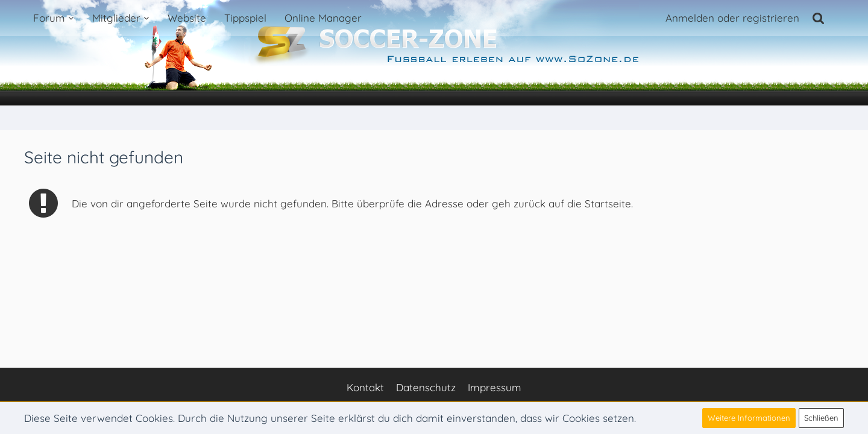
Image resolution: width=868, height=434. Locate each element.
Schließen (821, 418)
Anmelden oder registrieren (732, 18)
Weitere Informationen (749, 418)
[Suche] (819, 18)
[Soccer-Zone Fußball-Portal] (434, 53)
